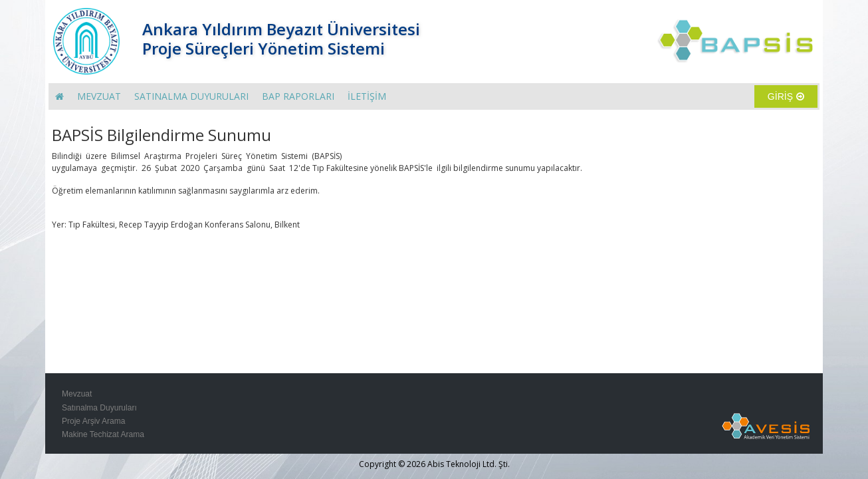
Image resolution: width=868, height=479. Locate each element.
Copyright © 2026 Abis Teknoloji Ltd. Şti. (434, 464)
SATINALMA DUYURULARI (191, 96)
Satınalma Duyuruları (99, 408)
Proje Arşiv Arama (93, 421)
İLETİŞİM (367, 96)
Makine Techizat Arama (103, 434)
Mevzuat (77, 394)
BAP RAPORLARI (298, 96)
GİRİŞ (786, 96)
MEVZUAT (99, 96)
